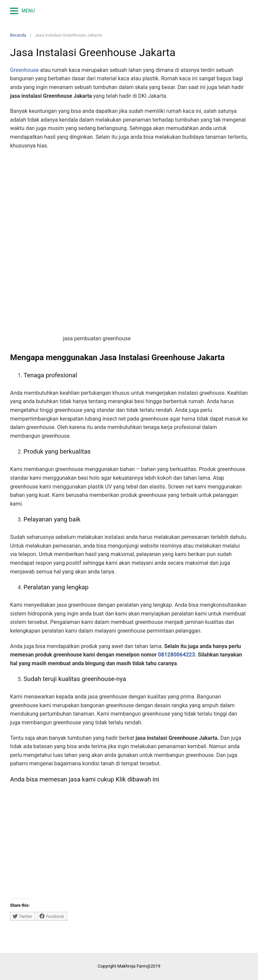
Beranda (18, 35)
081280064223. (177, 655)
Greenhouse (24, 70)
